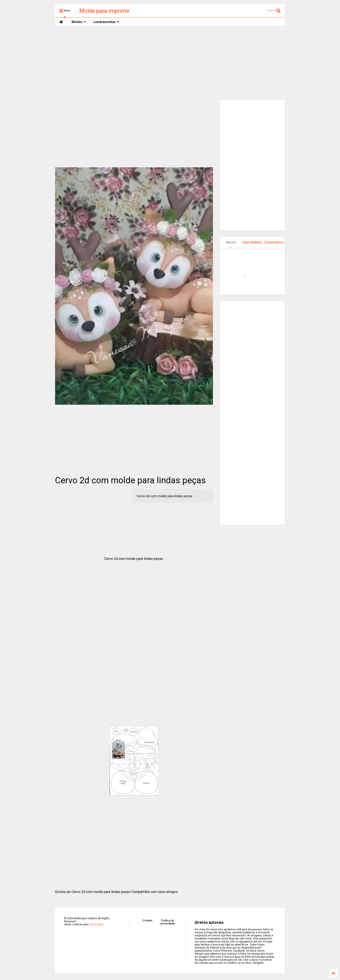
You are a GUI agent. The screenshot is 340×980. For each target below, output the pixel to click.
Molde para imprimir (104, 11)
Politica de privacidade (168, 922)
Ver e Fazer (97, 924)
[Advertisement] (170, 63)
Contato (147, 921)
